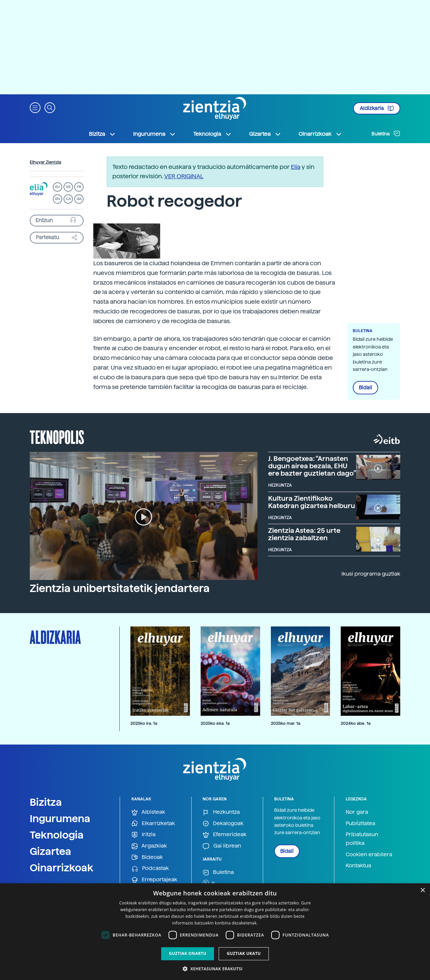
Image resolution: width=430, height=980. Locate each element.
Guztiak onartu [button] (188, 953)
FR (79, 187)
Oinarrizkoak (62, 868)
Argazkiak (149, 846)
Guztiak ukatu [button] (244, 953)
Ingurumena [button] (154, 134)
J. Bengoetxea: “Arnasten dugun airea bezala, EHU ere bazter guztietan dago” (312, 466)
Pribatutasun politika (362, 839)
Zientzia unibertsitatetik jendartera (120, 588)
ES (68, 187)
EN (58, 199)
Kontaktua (358, 865)
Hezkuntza (221, 812)
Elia (296, 167)
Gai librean (222, 846)
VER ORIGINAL (184, 176)
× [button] (422, 891)
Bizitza (46, 802)
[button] (35, 107)
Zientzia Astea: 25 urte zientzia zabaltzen (304, 534)
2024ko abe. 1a (356, 723)
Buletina (386, 133)
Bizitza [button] (102, 134)
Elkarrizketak (153, 824)
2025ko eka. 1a (215, 723)
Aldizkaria (377, 108)
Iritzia (143, 835)
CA (68, 199)
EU (58, 187)
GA (79, 199)
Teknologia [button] (212, 134)
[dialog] (215, 932)
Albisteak (148, 812)
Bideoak (147, 857)
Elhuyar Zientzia (45, 162)
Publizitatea (360, 823)
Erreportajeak (154, 880)
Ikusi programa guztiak (371, 574)
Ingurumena (60, 818)
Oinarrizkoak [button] (320, 134)
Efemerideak (225, 835)
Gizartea (50, 851)
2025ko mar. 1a (286, 723)
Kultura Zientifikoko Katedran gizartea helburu (312, 502)
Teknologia (57, 835)
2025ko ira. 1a (144, 723)
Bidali (365, 388)
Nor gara (357, 812)
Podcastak (150, 868)
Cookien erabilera (369, 854)
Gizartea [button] (265, 134)
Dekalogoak (223, 824)
